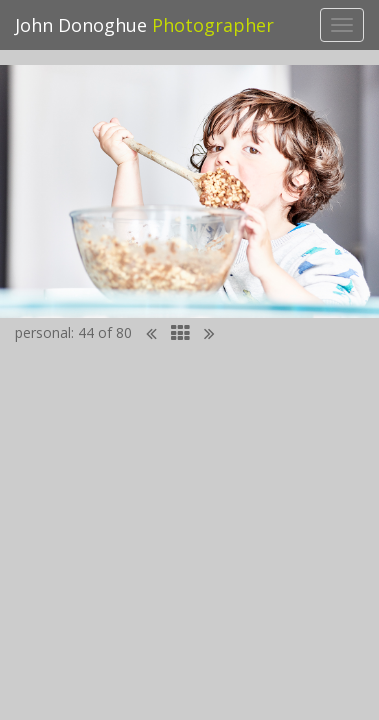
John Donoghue (144, 25)
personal (43, 332)
